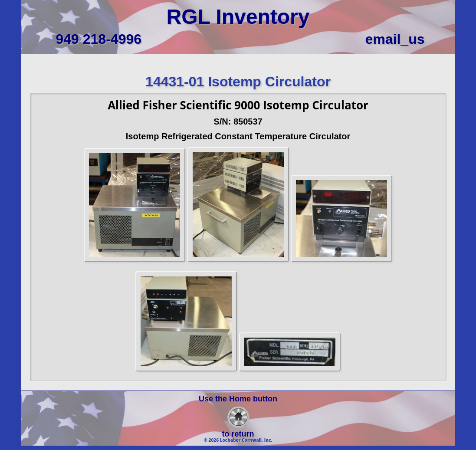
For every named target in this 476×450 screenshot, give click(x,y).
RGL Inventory (238, 17)
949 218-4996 (99, 39)
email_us (395, 39)
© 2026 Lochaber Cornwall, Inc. (238, 440)
